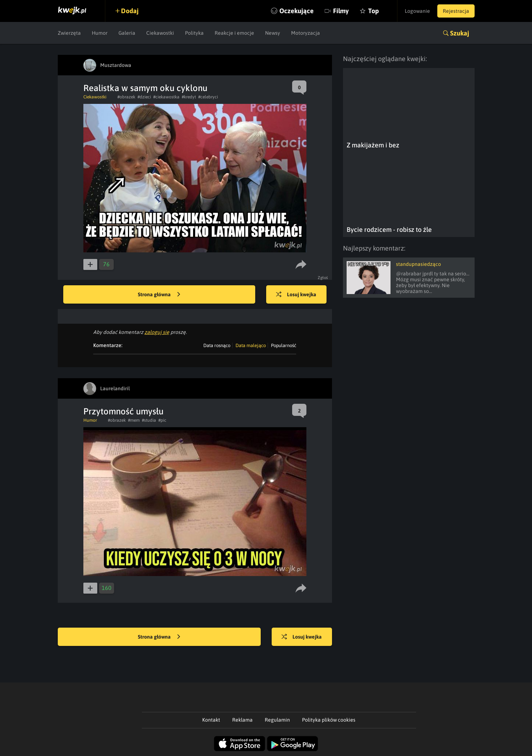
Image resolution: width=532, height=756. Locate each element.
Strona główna (159, 295)
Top (373, 11)
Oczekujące (297, 11)
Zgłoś (323, 278)
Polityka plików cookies (329, 720)
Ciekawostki (160, 33)
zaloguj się (157, 332)
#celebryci (208, 97)
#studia (149, 420)
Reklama (242, 720)
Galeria (127, 33)
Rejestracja (456, 11)
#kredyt (189, 97)
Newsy (273, 33)
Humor (100, 33)
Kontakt (211, 720)
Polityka (194, 33)
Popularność (284, 345)
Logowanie (417, 11)
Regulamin (277, 720)
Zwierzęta (69, 33)
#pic (162, 420)
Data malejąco (251, 345)
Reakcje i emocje (234, 33)
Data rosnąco (217, 345)
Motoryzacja (305, 33)
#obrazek (126, 97)
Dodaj (130, 11)
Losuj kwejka (296, 295)
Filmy (341, 11)
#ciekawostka (166, 97)
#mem (134, 420)
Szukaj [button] (460, 33)
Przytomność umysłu (123, 411)
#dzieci (144, 97)
